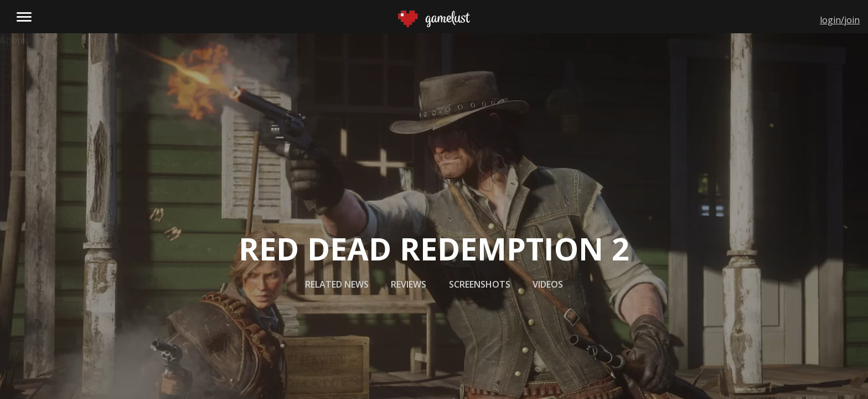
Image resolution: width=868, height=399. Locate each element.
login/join (840, 20)
